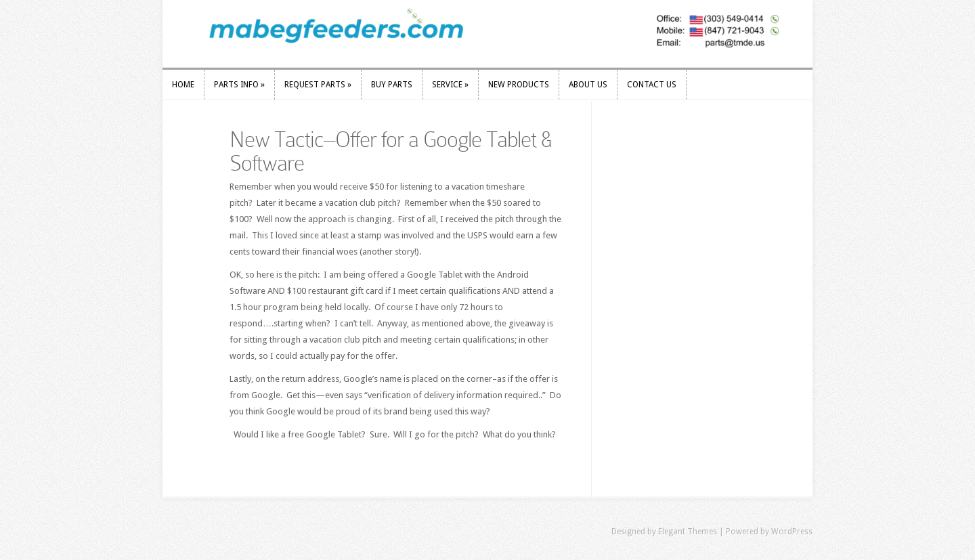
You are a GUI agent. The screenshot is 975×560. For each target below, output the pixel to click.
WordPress (792, 532)
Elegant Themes (688, 532)
